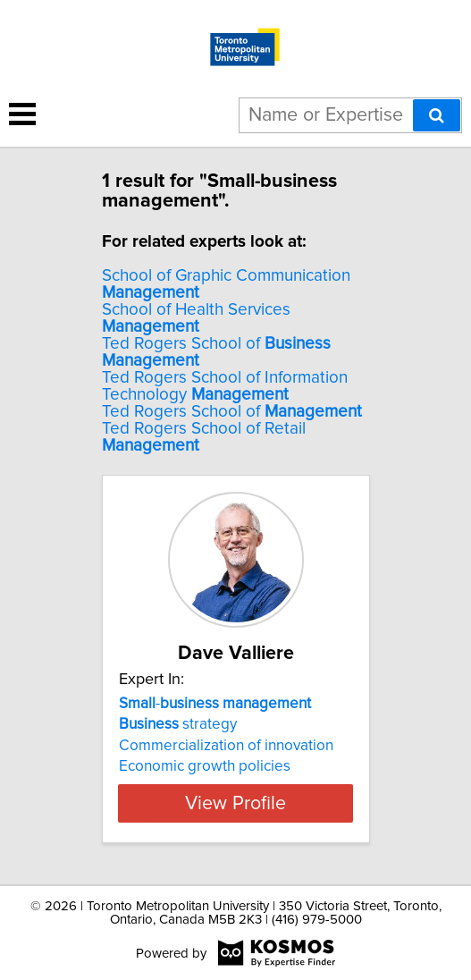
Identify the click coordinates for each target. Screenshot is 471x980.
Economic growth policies (205, 766)
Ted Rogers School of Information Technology (225, 386)
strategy (178, 724)
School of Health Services (196, 318)
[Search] (437, 115)
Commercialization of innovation (226, 746)
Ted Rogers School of (232, 412)
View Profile (236, 803)
